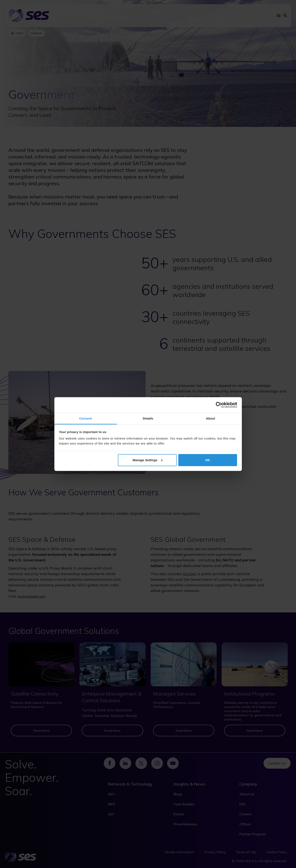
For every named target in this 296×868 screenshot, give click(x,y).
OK (208, 460)
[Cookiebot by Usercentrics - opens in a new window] (219, 405)
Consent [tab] (86, 418)
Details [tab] (148, 418)
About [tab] (211, 418)
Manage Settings (147, 460)
